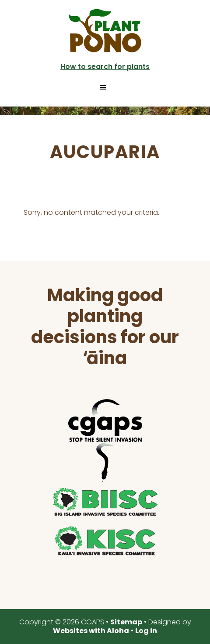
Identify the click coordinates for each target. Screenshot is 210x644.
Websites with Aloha (91, 631)
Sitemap (126, 622)
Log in (146, 631)
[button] (105, 87)
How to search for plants (105, 67)
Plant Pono (105, 31)
